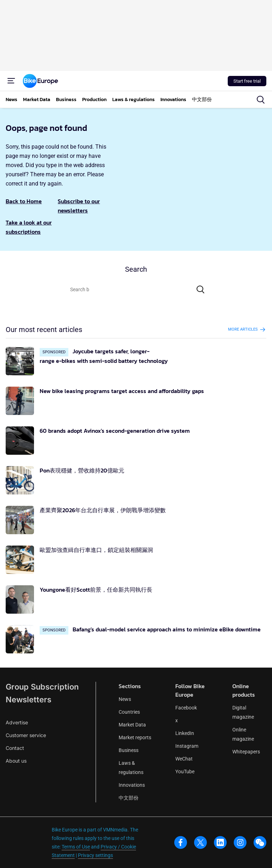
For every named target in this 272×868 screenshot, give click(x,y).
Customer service (26, 735)
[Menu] (11, 81)
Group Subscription (42, 687)
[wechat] (260, 842)
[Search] (200, 289)
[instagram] (240, 842)
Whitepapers (246, 752)
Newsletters (29, 700)
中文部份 (129, 798)
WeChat (184, 759)
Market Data (132, 725)
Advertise (17, 722)
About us (16, 761)
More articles (247, 330)
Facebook (186, 708)
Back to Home (24, 201)
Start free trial (247, 81)
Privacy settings (95, 855)
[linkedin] (220, 842)
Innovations (132, 785)
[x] (200, 842)
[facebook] (181, 842)
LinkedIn (185, 733)
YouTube (185, 772)
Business (129, 750)
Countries (129, 712)
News (125, 699)
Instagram (187, 746)
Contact (15, 748)
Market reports (135, 737)
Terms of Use (76, 847)
